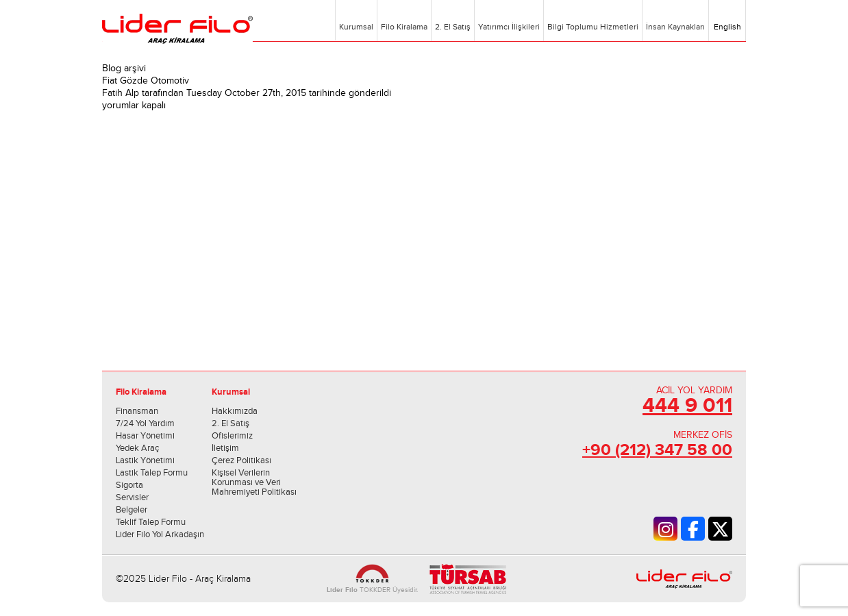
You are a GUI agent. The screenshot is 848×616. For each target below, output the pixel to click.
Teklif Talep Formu (151, 522)
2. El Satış (453, 27)
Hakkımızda (235, 411)
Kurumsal (356, 27)
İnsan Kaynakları (675, 27)
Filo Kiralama (404, 27)
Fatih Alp (121, 93)
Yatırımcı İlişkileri (509, 27)
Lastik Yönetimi (145, 460)
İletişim (225, 448)
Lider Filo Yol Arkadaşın (160, 534)
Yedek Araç (137, 448)
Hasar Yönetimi (145, 436)
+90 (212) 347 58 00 (657, 450)
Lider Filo (177, 29)
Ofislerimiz (232, 436)
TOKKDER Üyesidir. (372, 590)
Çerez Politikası (241, 460)
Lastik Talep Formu (152, 473)
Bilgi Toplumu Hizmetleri (593, 27)
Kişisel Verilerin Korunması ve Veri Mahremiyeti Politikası (254, 482)
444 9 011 (687, 406)
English (726, 27)
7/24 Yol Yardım (145, 423)
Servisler (132, 497)
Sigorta (129, 485)
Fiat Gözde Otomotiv (146, 81)
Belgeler (132, 510)
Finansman (137, 411)
